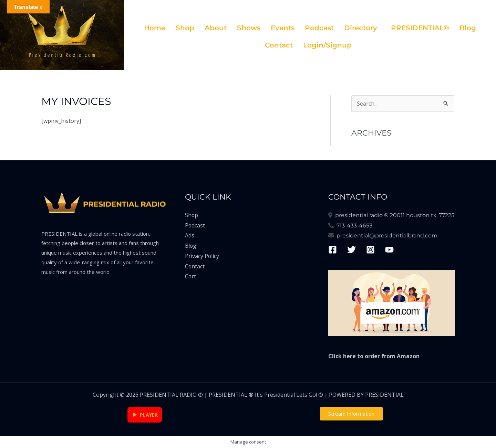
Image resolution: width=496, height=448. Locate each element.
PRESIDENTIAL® (420, 28)
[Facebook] (333, 250)
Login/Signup (327, 45)
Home (155, 28)
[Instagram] (370, 250)
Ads (190, 235)
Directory (361, 28)
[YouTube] (389, 250)
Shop (185, 28)
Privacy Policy (202, 256)
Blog (468, 28)
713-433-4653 (353, 226)
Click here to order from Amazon (374, 356)
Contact (279, 45)
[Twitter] (352, 250)
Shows (249, 28)
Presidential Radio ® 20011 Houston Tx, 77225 (393, 215)
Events (283, 28)
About (216, 28)
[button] (362, 28)
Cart (190, 276)
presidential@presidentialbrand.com (386, 236)
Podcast (319, 28)
